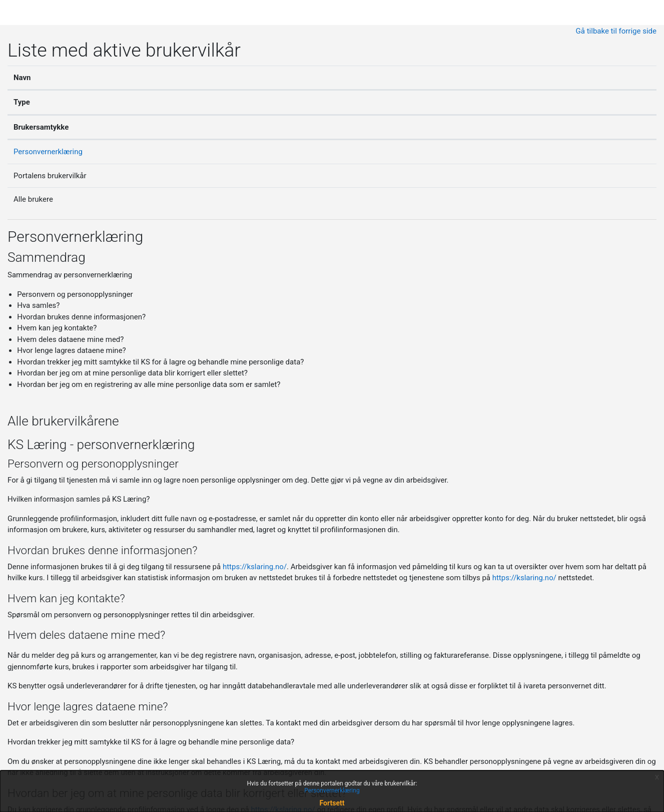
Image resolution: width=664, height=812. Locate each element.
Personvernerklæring (48, 152)
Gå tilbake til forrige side (616, 31)
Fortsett (332, 803)
